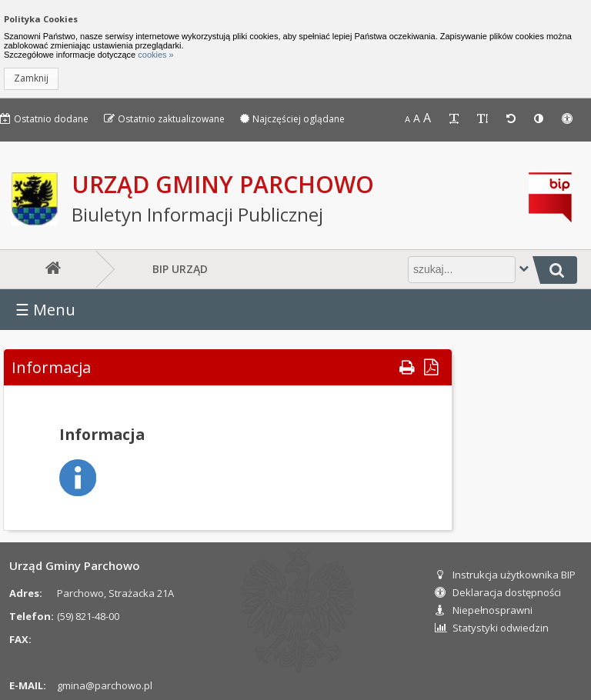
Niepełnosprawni (484, 610)
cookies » (155, 55)
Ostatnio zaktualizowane (164, 119)
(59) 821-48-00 (88, 616)
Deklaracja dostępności (498, 592)
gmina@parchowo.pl (105, 685)
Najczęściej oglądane (292, 119)
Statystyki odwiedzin (492, 628)
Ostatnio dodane (44, 119)
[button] (31, 79)
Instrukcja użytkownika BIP (505, 575)
